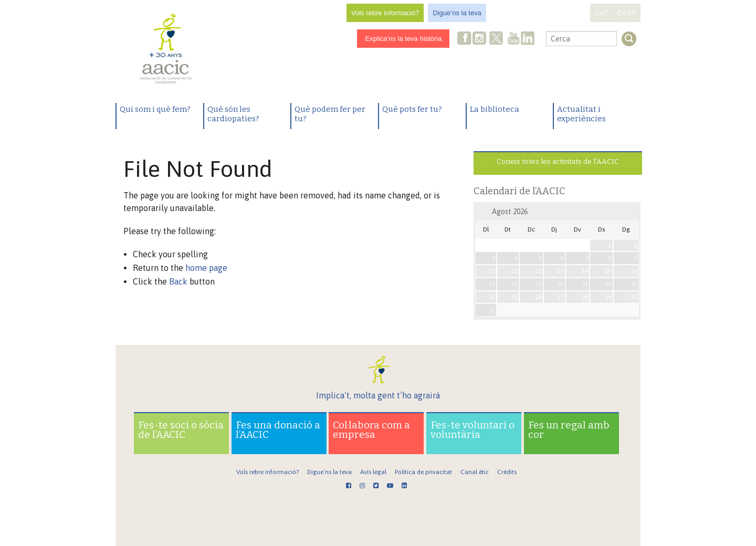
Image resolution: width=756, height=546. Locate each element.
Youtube (513, 39)
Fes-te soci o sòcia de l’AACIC (181, 430)
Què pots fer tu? (412, 109)
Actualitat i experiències (581, 114)
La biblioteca (495, 109)
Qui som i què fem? (155, 109)
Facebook (465, 39)
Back (178, 281)
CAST (627, 13)
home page (206, 268)
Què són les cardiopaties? (233, 114)
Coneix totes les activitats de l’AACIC (558, 161)
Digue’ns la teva (457, 13)
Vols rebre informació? (385, 13)
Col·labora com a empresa (371, 430)
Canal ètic (475, 472)
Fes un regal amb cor (569, 430)
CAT (601, 13)
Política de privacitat (423, 472)
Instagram (480, 39)
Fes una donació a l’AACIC (278, 430)
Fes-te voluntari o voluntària (472, 430)
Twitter (497, 39)
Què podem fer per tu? (330, 114)
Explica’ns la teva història (403, 39)
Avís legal (373, 472)
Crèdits (507, 472)
